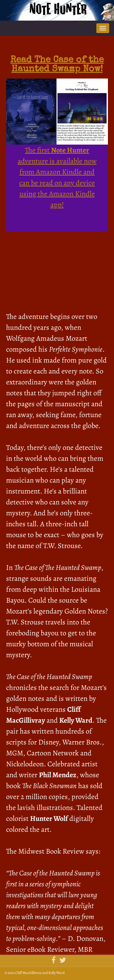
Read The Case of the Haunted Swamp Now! (57, 65)
